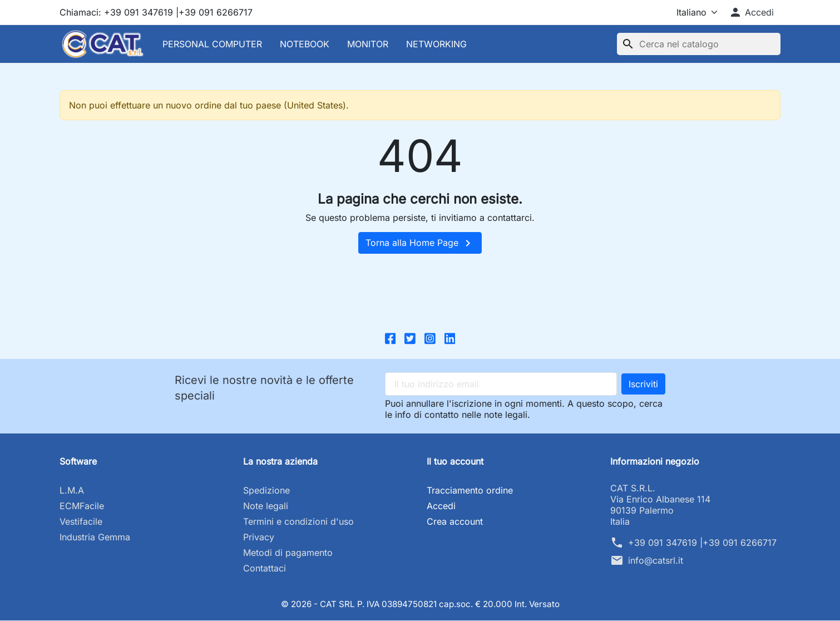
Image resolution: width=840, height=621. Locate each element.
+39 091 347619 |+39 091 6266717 (702, 543)
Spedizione (266, 491)
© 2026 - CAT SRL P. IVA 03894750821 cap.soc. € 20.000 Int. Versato (420, 604)
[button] (751, 12)
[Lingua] (687, 12)
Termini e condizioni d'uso (298, 522)
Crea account (455, 522)
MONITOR (368, 44)
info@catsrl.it (656, 561)
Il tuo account (455, 462)
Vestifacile (81, 522)
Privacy (259, 538)
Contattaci (265, 569)
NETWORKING (436, 44)
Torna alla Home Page (420, 243)
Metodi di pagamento (288, 553)
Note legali (266, 506)
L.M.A (72, 491)
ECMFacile (82, 506)
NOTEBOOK (305, 44)
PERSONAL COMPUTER (212, 44)
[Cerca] (699, 44)
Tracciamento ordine (470, 491)
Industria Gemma (95, 538)
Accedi (441, 506)
